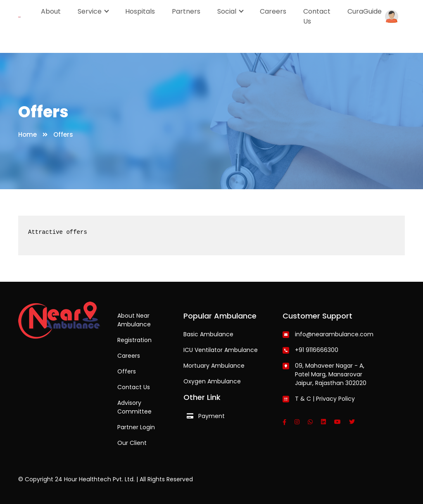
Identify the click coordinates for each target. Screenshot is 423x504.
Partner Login (136, 427)
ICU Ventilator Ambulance (221, 350)
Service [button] (90, 11)
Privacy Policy (335, 399)
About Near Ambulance (134, 320)
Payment (211, 416)
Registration (134, 340)
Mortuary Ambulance (214, 366)
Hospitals (140, 11)
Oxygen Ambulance (212, 381)
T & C (303, 399)
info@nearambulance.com (334, 334)
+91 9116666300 (317, 350)
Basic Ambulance (208, 334)
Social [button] (228, 11)
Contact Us (317, 16)
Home (27, 134)
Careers (273, 11)
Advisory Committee (134, 407)
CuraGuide (365, 11)
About (51, 11)
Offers (127, 371)
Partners (186, 11)
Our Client (132, 443)
